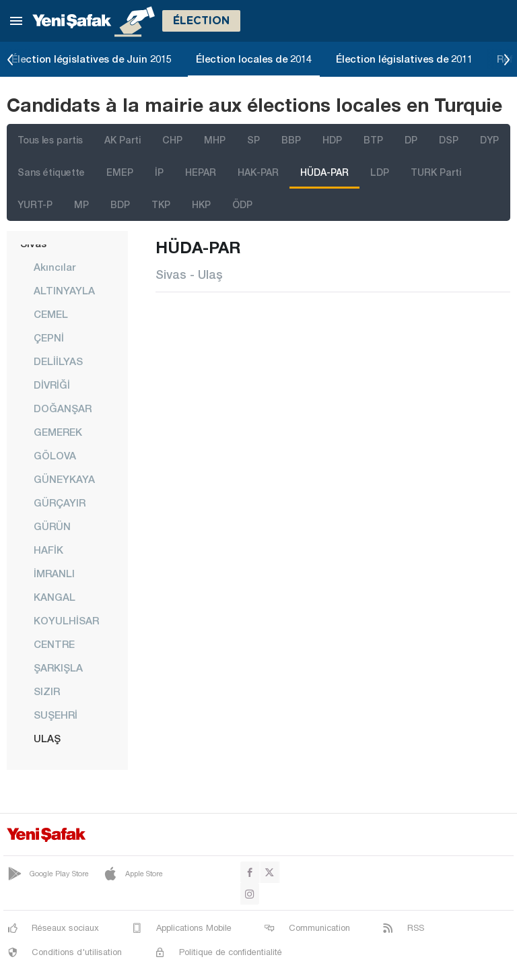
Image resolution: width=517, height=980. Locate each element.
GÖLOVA (55, 455)
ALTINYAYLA (64, 290)
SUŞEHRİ (56, 715)
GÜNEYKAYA (64, 479)
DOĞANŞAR (63, 408)
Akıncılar (55, 267)
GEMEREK (58, 432)
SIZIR (47, 691)
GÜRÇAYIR (60, 502)
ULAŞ (47, 738)
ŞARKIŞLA (58, 667)
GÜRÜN (52, 526)
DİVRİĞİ (52, 385)
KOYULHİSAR (66, 620)
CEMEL (51, 314)
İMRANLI (54, 573)
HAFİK (48, 550)
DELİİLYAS (58, 361)
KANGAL (55, 597)
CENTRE (54, 644)
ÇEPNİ (49, 337)
